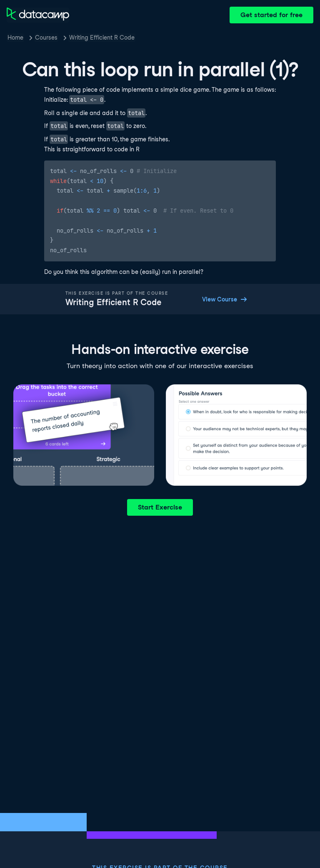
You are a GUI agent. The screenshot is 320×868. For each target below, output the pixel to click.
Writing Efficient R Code (102, 38)
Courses (46, 38)
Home (15, 38)
